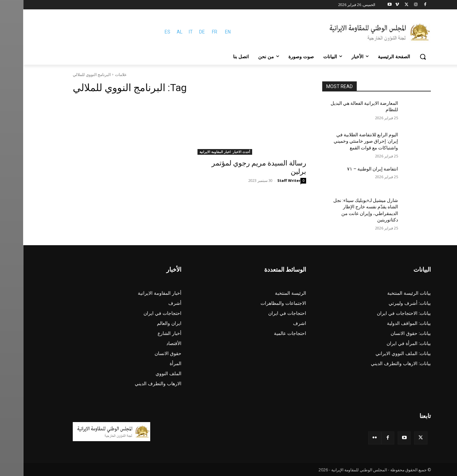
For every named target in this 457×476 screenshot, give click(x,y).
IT (168, 32)
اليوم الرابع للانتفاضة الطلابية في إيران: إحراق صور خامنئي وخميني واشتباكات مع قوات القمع (343, 141)
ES (144, 32)
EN (205, 32)
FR (191, 32)
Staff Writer (266, 180)
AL (156, 32)
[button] (400, 57)
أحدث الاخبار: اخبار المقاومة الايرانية (202, 152)
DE (179, 32)
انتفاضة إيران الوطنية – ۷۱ (349, 169)
